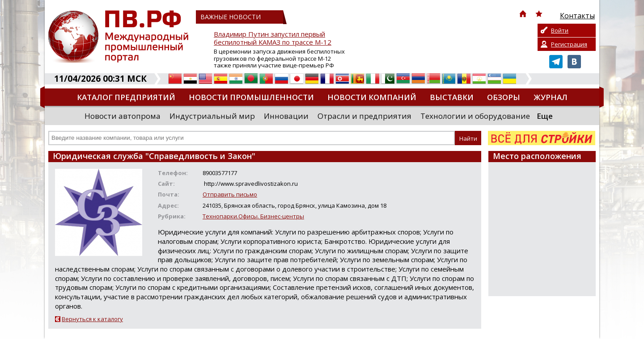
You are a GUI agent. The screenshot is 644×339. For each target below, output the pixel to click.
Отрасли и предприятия (364, 116)
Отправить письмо (230, 194)
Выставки (452, 97)
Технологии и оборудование (475, 116)
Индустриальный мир (212, 116)
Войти (560, 30)
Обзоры (504, 97)
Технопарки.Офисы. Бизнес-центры (253, 216)
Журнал (551, 97)
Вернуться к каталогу (92, 319)
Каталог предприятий (126, 97)
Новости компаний (372, 97)
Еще (545, 116)
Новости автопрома (123, 116)
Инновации (286, 116)
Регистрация (569, 44)
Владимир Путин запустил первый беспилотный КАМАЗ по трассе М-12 (273, 38)
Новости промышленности (251, 97)
